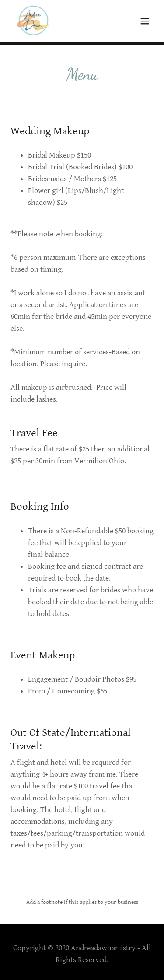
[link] (33, 21)
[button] (145, 21)
